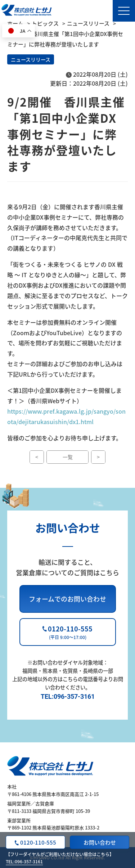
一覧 (68, 457)
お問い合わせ (100, 842)
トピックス (45, 23)
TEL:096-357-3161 (24, 862)
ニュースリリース (88, 23)
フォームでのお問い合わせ (67, 599)
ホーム (15, 23)
